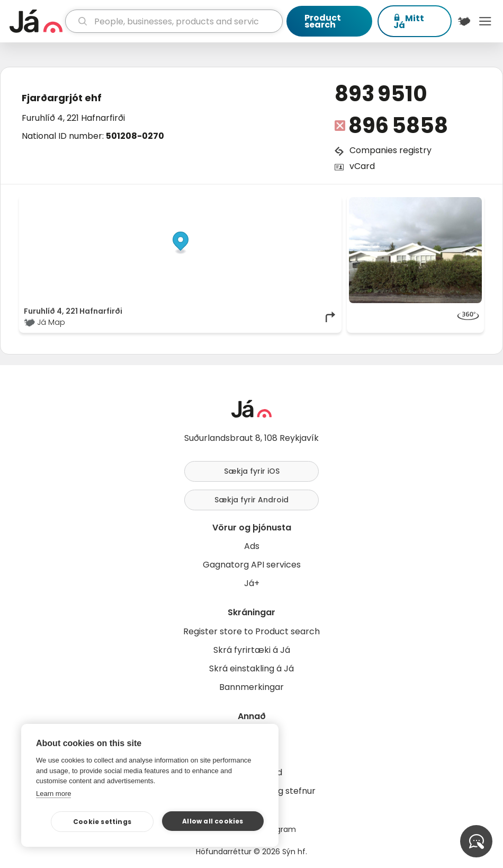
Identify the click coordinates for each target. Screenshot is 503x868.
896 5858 (398, 126)
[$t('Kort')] (464, 21)
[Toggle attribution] (328, 209)
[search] (174, 21)
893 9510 (381, 94)
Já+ (252, 583)
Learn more (53, 794)
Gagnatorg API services (252, 565)
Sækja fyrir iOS (252, 471)
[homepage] (36, 21)
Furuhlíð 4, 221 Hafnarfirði (73, 118)
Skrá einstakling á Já (251, 668)
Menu (485, 21)
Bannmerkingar (251, 687)
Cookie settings (102, 822)
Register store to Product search (251, 631)
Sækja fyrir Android (251, 500)
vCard (362, 166)
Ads (252, 546)
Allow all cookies (213, 821)
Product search (323, 21)
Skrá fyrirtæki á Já (252, 650)
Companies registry (390, 150)
